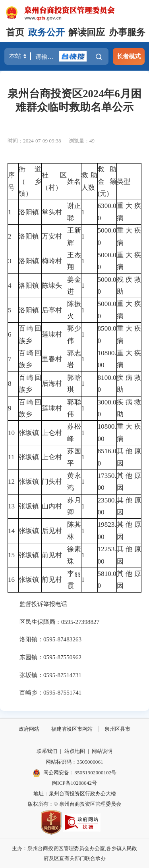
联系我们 (47, 751)
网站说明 (102, 751)
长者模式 (129, 56)
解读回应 (87, 32)
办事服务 (127, 32)
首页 (15, 32)
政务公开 (46, 32)
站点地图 (75, 751)
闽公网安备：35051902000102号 (75, 773)
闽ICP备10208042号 (74, 783)
